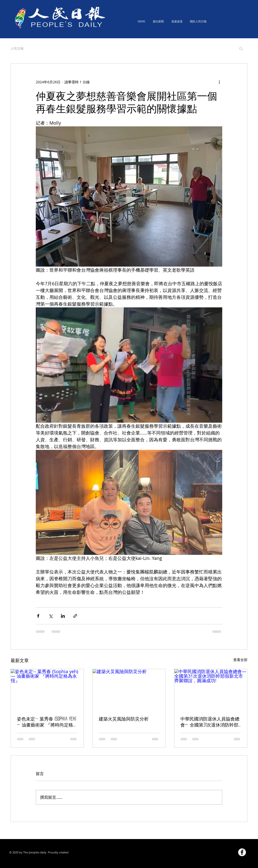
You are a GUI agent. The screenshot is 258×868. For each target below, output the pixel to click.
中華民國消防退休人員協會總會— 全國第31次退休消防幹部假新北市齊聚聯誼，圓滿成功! (211, 722)
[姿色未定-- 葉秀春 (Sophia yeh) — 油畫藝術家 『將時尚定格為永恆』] (47, 690)
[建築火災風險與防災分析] (129, 690)
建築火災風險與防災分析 (124, 719)
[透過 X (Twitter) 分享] (51, 616)
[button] (241, 48)
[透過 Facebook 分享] (38, 616)
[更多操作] (219, 82)
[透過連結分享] (75, 616)
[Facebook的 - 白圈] (242, 852)
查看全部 (240, 660)
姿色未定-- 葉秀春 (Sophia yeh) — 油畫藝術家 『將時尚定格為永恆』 (46, 722)
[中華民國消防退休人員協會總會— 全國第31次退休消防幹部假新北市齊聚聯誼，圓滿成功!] (211, 690)
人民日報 (17, 48)
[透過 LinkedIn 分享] (63, 616)
